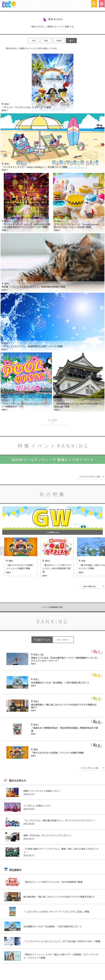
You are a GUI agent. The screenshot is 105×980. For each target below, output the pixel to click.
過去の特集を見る (90, 586)
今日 (34, 41)
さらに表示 (52, 420)
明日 (46, 41)
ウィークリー (63, 640)
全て (71, 41)
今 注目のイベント (42, 640)
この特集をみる (52, 532)
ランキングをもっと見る (90, 768)
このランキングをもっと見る (90, 477)
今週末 (59, 41)
